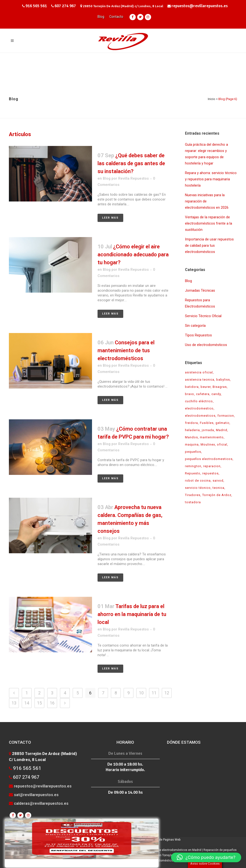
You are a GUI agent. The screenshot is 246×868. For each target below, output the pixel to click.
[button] (206, 857)
